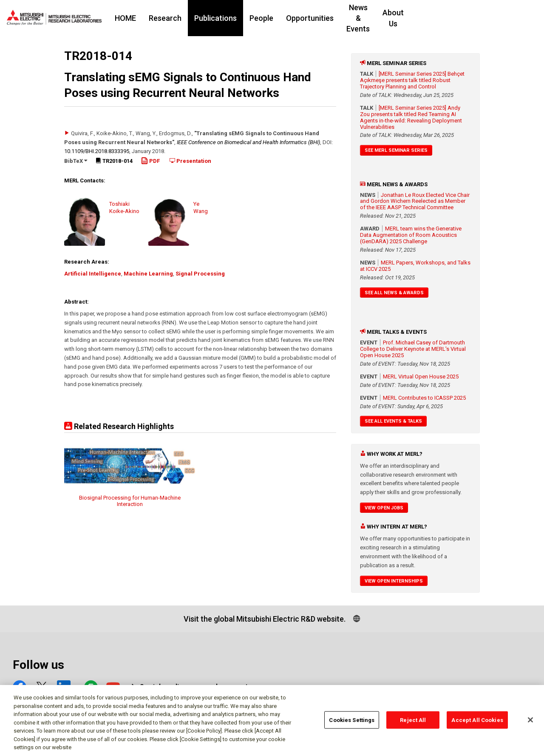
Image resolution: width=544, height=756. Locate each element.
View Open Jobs (384, 508)
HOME (156, 18)
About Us (456, 18)
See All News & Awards (394, 293)
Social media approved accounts (196, 687)
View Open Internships (394, 581)
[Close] (530, 723)
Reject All (413, 723)
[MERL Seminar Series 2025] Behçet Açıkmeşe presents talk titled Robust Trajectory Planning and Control (412, 80)
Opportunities (340, 18)
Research (196, 18)
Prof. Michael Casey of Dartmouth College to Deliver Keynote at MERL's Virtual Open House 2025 (413, 349)
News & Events (402, 18)
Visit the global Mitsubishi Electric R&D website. (265, 619)
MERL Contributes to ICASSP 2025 (424, 398)
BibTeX (76, 161)
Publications (246, 18)
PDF (150, 161)
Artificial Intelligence (93, 274)
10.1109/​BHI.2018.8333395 (97, 151)
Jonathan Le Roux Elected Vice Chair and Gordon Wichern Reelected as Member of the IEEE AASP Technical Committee (415, 201)
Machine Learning (148, 274)
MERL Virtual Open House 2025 (421, 377)
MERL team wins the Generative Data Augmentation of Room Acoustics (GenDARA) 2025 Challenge (411, 235)
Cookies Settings (352, 723)
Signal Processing (200, 274)
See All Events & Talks (393, 421)
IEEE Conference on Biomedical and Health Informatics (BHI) (248, 142)
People (292, 18)
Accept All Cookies (477, 723)
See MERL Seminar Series (396, 150)
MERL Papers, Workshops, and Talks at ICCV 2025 (415, 266)
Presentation (190, 161)
